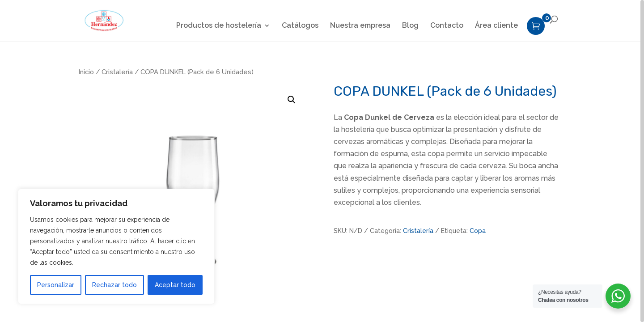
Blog (410, 26)
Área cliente (496, 26)
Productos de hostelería (219, 26)
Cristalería (117, 72)
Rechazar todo (114, 285)
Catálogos (300, 26)
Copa (478, 231)
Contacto (447, 26)
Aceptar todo (175, 285)
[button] (292, 100)
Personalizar (56, 285)
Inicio (86, 72)
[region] (322, 161)
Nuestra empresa (360, 26)
